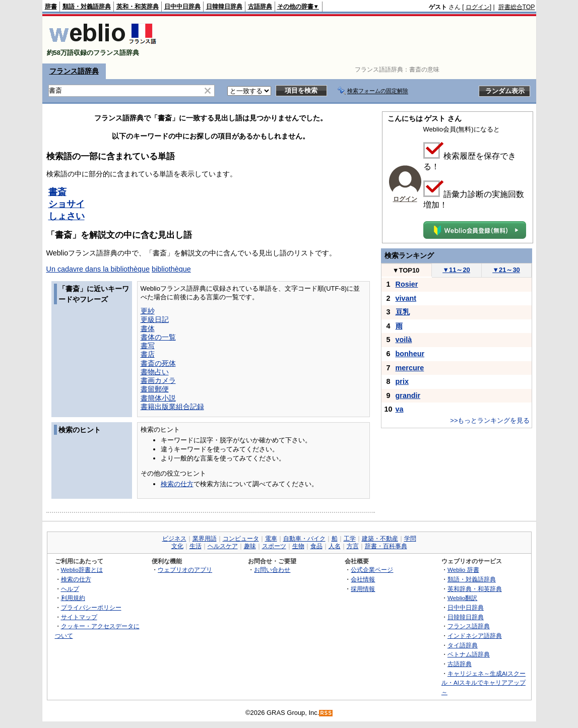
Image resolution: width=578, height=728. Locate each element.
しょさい (67, 216)
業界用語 (205, 539)
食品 (316, 546)
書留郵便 (155, 389)
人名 (335, 546)
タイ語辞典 (463, 645)
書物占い (155, 372)
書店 (148, 354)
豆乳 (403, 312)
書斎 (57, 192)
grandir (408, 395)
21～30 (506, 270)
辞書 (51, 7)
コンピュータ (241, 539)
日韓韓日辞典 (224, 7)
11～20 (456, 270)
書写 (148, 346)
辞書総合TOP (517, 7)
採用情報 (363, 589)
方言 (353, 546)
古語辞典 (260, 7)
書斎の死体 (158, 363)
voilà (404, 340)
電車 (271, 539)
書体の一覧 (158, 337)
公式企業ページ (372, 570)
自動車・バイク (304, 539)
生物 (298, 546)
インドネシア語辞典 (475, 636)
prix (402, 381)
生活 (196, 546)
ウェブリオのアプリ (185, 570)
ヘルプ (70, 589)
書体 (148, 328)
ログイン (478, 7)
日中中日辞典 (182, 7)
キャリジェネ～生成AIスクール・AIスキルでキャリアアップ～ (484, 683)
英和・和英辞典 (138, 7)
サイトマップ (79, 617)
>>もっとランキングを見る (490, 420)
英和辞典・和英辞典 (475, 589)
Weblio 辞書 (463, 570)
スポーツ (274, 546)
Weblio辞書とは (82, 570)
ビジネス (174, 539)
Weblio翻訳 (462, 598)
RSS (326, 713)
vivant (406, 298)
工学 (350, 539)
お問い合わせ (272, 570)
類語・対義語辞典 (87, 7)
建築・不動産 (380, 539)
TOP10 (406, 270)
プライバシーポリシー (91, 607)
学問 (410, 539)
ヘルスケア (223, 546)
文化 (177, 546)
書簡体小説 (158, 398)
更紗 (148, 311)
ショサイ (67, 204)
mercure (410, 368)
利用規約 (73, 598)
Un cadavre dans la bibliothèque (98, 269)
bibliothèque (171, 269)
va (400, 409)
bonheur (410, 354)
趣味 (250, 546)
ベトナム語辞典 (469, 654)
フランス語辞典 (74, 71)
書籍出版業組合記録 (172, 407)
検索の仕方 (177, 484)
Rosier (407, 284)
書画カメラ (158, 380)
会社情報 (363, 579)
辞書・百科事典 (386, 546)
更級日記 (155, 319)
